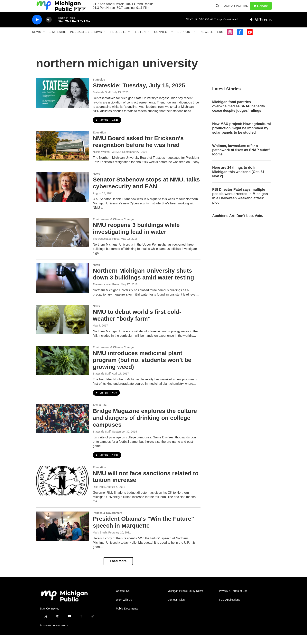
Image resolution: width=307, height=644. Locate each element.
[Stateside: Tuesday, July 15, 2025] (62, 102)
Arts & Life (100, 414)
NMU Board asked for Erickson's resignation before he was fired (138, 150)
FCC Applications (230, 609)
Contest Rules (176, 609)
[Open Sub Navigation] (44, 41)
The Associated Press (106, 248)
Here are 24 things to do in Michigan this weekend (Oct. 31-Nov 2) (239, 181)
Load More (118, 570)
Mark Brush (100, 541)
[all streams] (261, 28)
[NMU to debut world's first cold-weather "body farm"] (62, 328)
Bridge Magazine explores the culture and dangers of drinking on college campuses (145, 427)
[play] (37, 29)
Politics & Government (107, 522)
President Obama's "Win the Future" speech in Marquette (143, 531)
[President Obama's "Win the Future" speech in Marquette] (62, 535)
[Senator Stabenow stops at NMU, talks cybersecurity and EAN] (62, 196)
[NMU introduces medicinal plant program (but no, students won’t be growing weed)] (62, 369)
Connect (162, 41)
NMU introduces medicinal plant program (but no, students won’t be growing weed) (142, 369)
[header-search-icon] (219, 10)
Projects (119, 41)
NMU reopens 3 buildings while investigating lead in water (136, 237)
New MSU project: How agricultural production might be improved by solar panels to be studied (242, 137)
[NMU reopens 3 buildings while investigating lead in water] (62, 241)
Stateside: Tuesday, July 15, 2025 (139, 94)
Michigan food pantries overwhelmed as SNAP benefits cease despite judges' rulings (239, 115)
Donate (265, 10)
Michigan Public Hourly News (185, 600)
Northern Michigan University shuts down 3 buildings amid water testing (143, 283)
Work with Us (124, 609)
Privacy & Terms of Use (233, 600)
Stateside (58, 41)
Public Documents (127, 617)
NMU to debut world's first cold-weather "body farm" (137, 324)
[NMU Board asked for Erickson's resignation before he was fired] (62, 155)
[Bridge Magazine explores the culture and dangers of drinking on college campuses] (62, 427)
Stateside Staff (102, 101)
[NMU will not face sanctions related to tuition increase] (62, 490)
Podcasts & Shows (86, 41)
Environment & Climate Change (113, 228)
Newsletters (212, 41)
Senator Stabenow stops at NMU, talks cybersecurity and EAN (146, 192)
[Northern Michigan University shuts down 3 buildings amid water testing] (62, 287)
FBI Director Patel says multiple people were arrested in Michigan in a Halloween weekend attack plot (240, 205)
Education (99, 141)
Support (185, 41)
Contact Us (123, 600)
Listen (140, 41)
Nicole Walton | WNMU (107, 161)
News (37, 41)
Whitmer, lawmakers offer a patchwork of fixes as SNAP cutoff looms (241, 159)
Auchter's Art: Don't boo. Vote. (238, 225)
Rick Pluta (99, 496)
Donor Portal (238, 10)
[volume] (49, 29)
